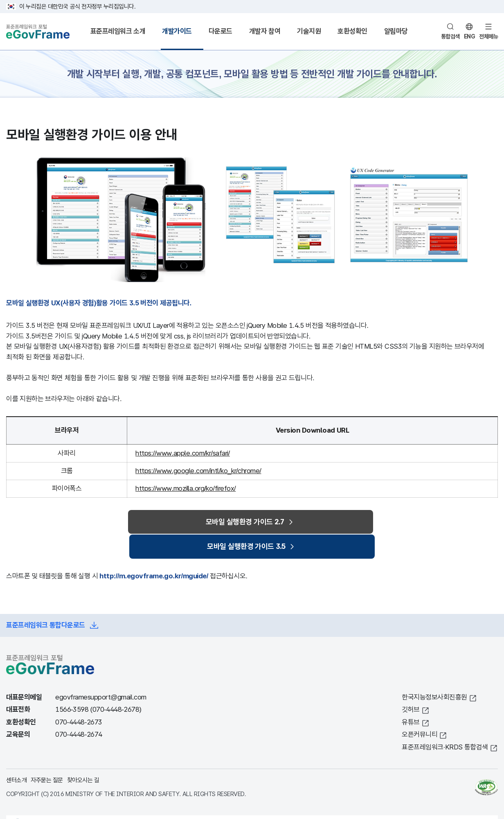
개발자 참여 (265, 31)
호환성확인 (352, 31)
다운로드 (220, 31)
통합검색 (450, 36)
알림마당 (396, 31)
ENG (470, 36)
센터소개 (16, 758)
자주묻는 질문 (47, 758)
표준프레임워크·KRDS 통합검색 (445, 725)
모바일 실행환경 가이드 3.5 (305, 523)
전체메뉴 (488, 36)
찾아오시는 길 (83, 758)
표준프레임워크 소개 (118, 31)
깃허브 (411, 687)
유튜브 (411, 700)
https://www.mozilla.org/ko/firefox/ (186, 488)
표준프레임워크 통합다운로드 (46, 603)
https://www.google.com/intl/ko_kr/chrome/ (198, 471)
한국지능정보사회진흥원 (434, 675)
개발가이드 (177, 31)
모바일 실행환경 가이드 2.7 (187, 523)
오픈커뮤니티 (420, 712)
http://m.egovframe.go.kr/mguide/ (154, 554)
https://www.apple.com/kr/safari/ (183, 453)
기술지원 (309, 31)
